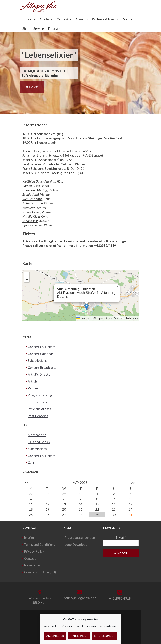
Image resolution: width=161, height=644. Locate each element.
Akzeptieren (55, 636)
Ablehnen (79, 636)
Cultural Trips (37, 402)
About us (82, 19)
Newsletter (33, 565)
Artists (33, 381)
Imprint (29, 538)
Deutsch (54, 29)
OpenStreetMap (108, 318)
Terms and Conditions (40, 544)
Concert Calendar (40, 354)
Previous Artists (39, 409)
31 (130, 515)
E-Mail (121, 538)
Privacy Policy (34, 551)
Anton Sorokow (33, 203)
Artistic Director (40, 374)
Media (127, 19)
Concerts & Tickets (42, 347)
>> (133, 483)
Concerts (29, 19)
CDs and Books (39, 442)
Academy (46, 19)
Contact (30, 558)
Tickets (32, 87)
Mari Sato (29, 208)
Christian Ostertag (35, 190)
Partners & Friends (105, 19)
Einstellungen (105, 636)
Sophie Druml (31, 212)
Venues (33, 388)
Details (62, 296)
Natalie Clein (31, 216)
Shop (26, 29)
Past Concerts (38, 416)
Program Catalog (40, 395)
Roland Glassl (31, 186)
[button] (86, 307)
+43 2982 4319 (120, 598)
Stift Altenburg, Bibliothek (41, 75)
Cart (31, 463)
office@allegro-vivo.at (80, 598)
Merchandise (37, 435)
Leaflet (84, 318)
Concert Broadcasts (42, 367)
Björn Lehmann (33, 225)
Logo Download (76, 544)
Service (39, 29)
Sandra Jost (30, 221)
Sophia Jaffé (31, 194)
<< (27, 483)
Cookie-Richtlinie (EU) (40, 572)
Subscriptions (37, 361)
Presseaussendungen (80, 538)
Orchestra (64, 19)
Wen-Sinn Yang (32, 199)
